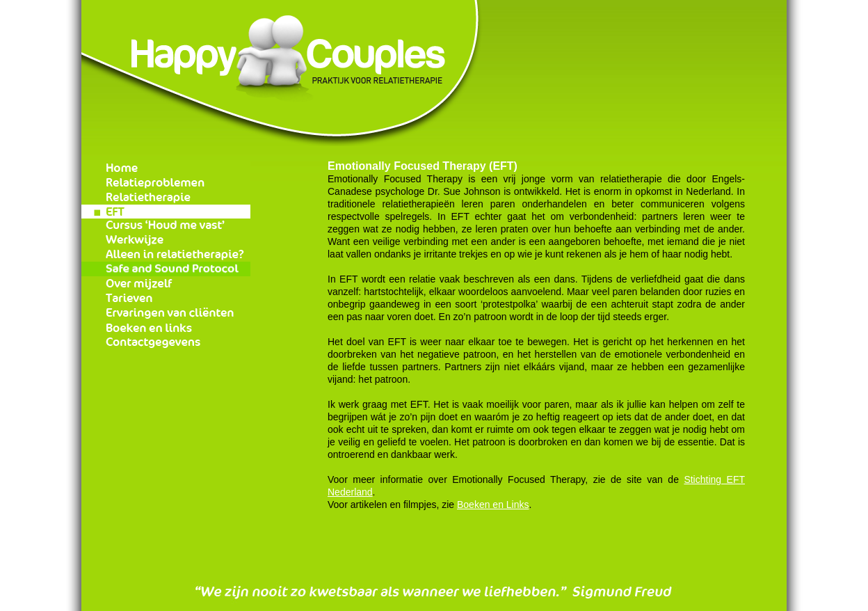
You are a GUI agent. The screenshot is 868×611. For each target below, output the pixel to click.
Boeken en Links (493, 505)
